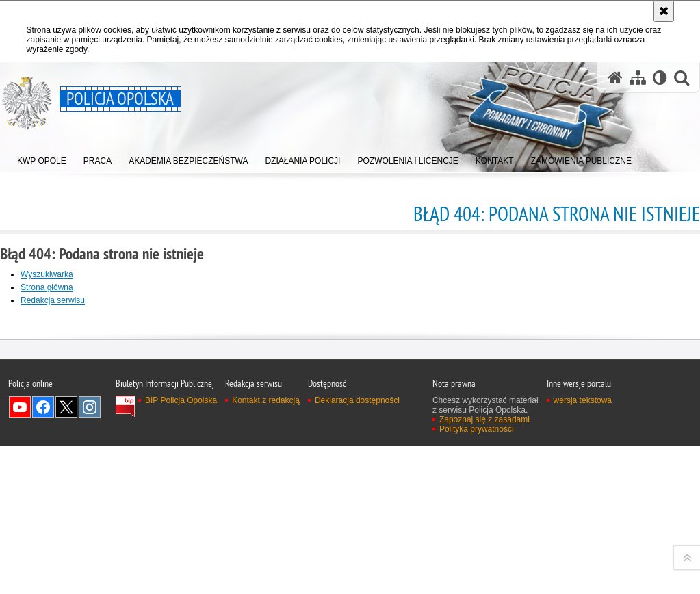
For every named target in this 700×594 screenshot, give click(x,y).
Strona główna (47, 287)
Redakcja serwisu (53, 300)
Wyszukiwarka (47, 274)
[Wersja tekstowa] (660, 78)
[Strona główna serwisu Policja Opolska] (615, 78)
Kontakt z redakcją (266, 584)
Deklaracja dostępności (357, 584)
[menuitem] (42, 158)
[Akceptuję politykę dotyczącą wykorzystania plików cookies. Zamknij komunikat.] (664, 11)
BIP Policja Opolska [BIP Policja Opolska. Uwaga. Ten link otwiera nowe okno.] (181, 584)
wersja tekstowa (583, 584)
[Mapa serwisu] (638, 78)
